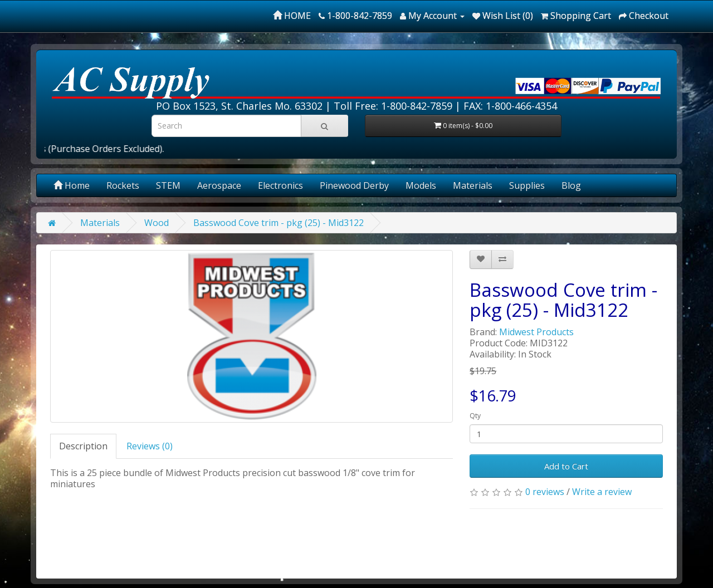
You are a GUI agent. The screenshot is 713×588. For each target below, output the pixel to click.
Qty (475, 416)
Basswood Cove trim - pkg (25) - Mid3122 (279, 223)
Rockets (123, 185)
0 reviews (545, 492)
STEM (168, 185)
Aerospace (219, 185)
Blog (571, 185)
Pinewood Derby (354, 185)
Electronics (280, 185)
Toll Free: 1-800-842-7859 (393, 106)
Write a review (602, 492)
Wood (157, 223)
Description (83, 446)
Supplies (527, 185)
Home (72, 185)
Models (421, 185)
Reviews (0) (150, 446)
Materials (473, 185)
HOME (292, 16)
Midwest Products (536, 332)
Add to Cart (566, 466)
